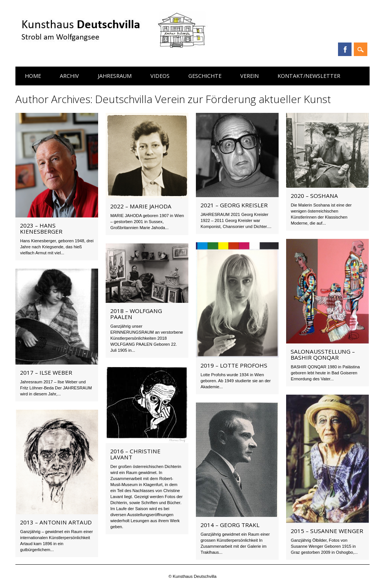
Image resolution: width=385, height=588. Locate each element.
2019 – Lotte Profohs (234, 365)
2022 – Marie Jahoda (141, 206)
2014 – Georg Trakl (230, 525)
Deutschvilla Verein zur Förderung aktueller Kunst (213, 99)
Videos (160, 76)
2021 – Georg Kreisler (234, 205)
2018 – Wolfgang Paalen (136, 314)
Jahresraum (115, 76)
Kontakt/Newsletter (309, 76)
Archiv (69, 76)
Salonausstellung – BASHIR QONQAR (323, 354)
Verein (249, 76)
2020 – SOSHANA (314, 196)
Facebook (345, 49)
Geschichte (205, 76)
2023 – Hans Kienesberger (41, 228)
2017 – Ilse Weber (46, 372)
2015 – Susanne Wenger (327, 531)
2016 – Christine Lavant (135, 454)
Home (33, 76)
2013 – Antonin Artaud (56, 522)
